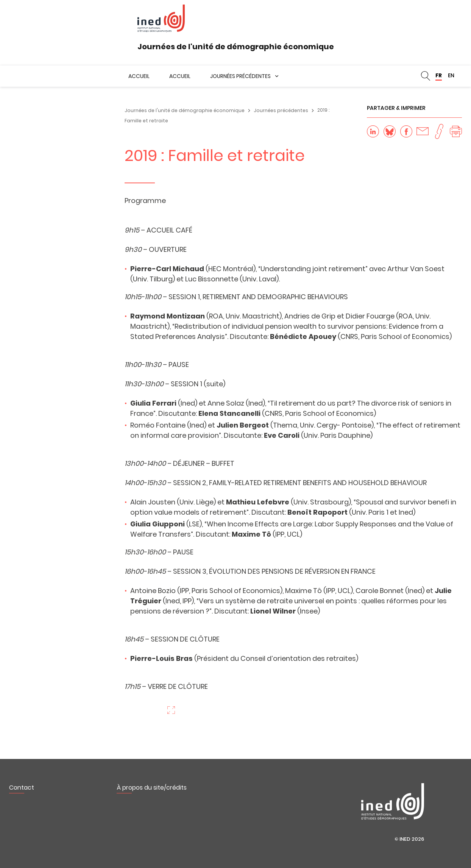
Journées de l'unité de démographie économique (185, 110)
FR (439, 75)
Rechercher (426, 76)
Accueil (139, 76)
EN (451, 75)
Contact (22, 788)
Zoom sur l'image (171, 710)
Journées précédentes (240, 76)
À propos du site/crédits (152, 788)
